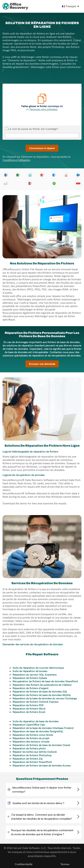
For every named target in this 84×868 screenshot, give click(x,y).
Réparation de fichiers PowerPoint (32, 762)
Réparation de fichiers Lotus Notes (33, 735)
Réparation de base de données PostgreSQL (38, 731)
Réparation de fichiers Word (29, 709)
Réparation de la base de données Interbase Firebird (43, 728)
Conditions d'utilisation (16, 160)
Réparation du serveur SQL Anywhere (35, 675)
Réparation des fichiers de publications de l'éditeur (42, 685)
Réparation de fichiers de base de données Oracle (41, 745)
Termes (65, 864)
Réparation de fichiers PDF (28, 705)
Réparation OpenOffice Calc (29, 725)
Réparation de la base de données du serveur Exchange (45, 698)
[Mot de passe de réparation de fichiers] (42, 136)
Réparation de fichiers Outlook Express (35, 702)
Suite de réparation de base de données (36, 721)
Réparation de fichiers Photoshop (32, 755)
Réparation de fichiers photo (29, 748)
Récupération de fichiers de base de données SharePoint (45, 681)
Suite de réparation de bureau (30, 671)
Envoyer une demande (42, 364)
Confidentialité (24, 864)
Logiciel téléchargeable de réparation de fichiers (30, 451)
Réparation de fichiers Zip (28, 759)
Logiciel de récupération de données (24, 475)
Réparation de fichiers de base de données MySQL (42, 695)
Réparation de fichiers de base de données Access (42, 765)
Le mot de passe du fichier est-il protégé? (32, 129)
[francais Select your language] (71, 6)
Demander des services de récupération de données (33, 644)
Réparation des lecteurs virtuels (31, 741)
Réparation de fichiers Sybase (30, 678)
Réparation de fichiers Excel (29, 712)
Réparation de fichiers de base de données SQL (40, 691)
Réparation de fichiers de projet (31, 738)
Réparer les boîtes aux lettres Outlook (35, 752)
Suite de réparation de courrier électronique (38, 668)
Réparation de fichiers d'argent (31, 688)
